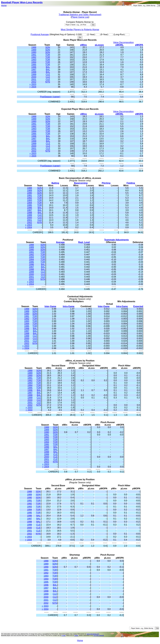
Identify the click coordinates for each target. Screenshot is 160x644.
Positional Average (40, 34)
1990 (34, 52)
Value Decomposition (123, 42)
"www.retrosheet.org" (93, 634)
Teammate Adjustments (116, 240)
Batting (55, 183)
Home (4, 5)
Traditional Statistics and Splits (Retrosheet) (80, 15)
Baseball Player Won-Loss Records (22, 2)
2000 (34, 77)
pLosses (99, 45)
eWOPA (139, 114)
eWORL (119, 114)
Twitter (76, 635)
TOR (48, 55)
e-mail (63, 635)
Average (60, 242)
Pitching (106, 183)
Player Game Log (80, 17)
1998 (34, 72)
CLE (48, 74)
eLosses (99, 114)
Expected (138, 306)
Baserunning (81, 183)
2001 (34, 79)
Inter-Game (50, 306)
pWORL (120, 45)
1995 (34, 65)
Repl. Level (84, 242)
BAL (48, 67)
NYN (48, 82)
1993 (34, 60)
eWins (84, 114)
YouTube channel (98, 635)
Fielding (131, 183)
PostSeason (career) (50, 97)
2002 (34, 82)
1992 (34, 57)
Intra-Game (69, 306)
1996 (34, 67)
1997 (34, 70)
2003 (34, 84)
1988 (34, 47)
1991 (34, 55)
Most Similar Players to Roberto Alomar (80, 30)
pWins (83, 45)
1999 (34, 74)
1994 (34, 62)
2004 (34, 87)
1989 (34, 50)
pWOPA (139, 45)
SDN (48, 47)
